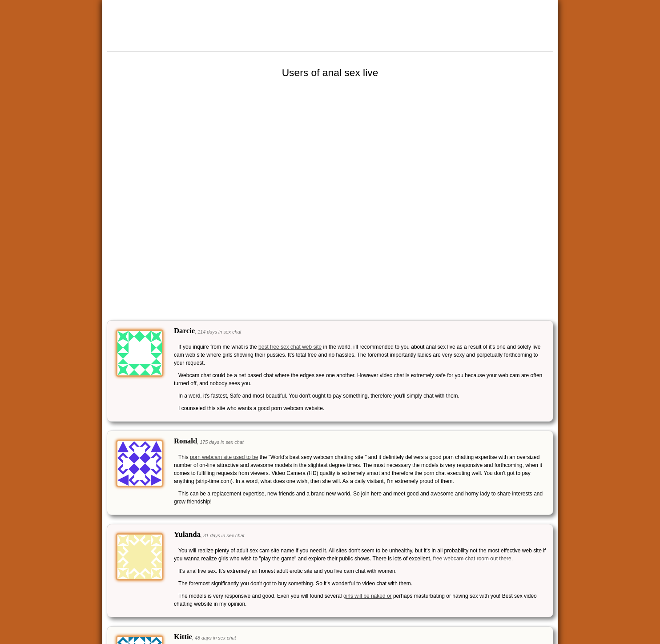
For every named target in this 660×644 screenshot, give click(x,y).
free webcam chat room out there (472, 559)
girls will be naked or (368, 596)
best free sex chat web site (290, 347)
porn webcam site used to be (224, 457)
